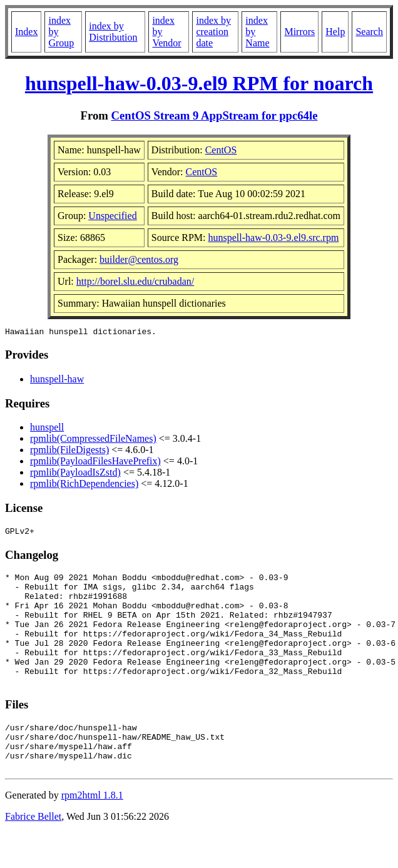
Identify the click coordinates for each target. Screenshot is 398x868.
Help (335, 32)
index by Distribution (113, 32)
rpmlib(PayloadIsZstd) (75, 474)
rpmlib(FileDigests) (69, 452)
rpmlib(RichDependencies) (84, 485)
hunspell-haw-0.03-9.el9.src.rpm (274, 237)
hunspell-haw (57, 381)
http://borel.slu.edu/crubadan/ (135, 281)
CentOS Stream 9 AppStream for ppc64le (215, 115)
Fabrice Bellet (33, 852)
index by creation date (213, 32)
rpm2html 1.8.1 (92, 831)
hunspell (47, 429)
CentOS (221, 150)
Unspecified (112, 216)
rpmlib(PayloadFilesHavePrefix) (95, 463)
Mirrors (299, 32)
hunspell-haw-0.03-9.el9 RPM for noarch (199, 83)
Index (26, 32)
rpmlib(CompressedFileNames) (93, 440)
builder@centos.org (139, 259)
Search (369, 32)
